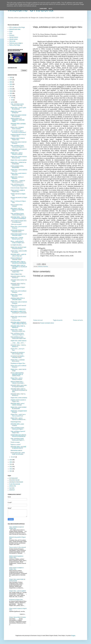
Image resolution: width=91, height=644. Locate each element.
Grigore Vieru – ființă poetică (18, 309)
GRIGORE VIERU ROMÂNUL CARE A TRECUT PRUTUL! (19, 323)
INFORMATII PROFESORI (16, 482)
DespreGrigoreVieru (16, 422)
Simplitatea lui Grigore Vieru (18, 363)
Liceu (11, 33)
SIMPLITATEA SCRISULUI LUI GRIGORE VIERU (19, 235)
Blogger (73, 636)
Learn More (43, 9)
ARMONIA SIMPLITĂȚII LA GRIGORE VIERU (18, 299)
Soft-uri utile (12, 41)
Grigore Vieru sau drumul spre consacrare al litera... (18, 248)
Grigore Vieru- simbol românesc (19, 398)
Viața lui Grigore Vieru (16, 274)
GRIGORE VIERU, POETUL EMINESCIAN (18, 284)
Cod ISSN (12, 488)
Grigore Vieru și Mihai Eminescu (17, 617)
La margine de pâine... (16, 245)
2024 (11, 80)
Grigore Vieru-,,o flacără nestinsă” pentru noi (17, 238)
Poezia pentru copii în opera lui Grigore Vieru (19, 150)
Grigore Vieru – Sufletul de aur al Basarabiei (18, 163)
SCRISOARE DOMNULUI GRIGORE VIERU (17, 231)
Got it (50, 9)
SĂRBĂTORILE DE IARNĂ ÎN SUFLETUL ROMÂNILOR (18, 436)
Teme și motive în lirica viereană (17, 205)
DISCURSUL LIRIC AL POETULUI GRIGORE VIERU (17, 210)
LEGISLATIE (12, 486)
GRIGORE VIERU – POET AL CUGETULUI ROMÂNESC (18, 218)
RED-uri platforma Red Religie (17, 27)
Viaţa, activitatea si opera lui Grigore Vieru (18, 432)
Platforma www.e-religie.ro (16, 43)
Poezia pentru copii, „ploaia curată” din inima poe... (18, 453)
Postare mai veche (78, 320)
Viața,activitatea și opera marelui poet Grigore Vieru (18, 338)
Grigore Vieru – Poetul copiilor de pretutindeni (18, 108)
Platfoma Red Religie (15, 45)
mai (12, 100)
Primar (11, 31)
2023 (11, 82)
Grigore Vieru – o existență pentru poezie (18, 360)
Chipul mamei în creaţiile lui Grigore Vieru (18, 191)
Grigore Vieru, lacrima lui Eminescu (17, 178)
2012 (11, 469)
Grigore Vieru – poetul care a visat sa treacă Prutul (18, 415)
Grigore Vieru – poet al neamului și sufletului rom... (18, 419)
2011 (11, 471)
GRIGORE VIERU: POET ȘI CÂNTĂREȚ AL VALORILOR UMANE (19, 267)
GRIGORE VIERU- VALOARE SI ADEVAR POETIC (18, 447)
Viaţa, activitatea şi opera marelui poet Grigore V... (18, 185)
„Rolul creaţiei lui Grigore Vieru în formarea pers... (19, 221)
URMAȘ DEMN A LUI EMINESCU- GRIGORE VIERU (18, 120)
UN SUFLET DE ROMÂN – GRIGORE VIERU (18, 357)
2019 (11, 91)
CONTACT (12, 490)
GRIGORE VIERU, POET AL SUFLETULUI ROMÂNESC (18, 262)
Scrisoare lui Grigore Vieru (16, 600)
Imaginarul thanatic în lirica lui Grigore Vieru (18, 135)
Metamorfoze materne (16, 450)
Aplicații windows (14, 37)
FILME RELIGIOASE (15, 484)
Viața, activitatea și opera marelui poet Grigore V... (18, 146)
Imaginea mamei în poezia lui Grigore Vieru (18, 401)
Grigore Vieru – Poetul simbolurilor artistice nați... (18, 330)
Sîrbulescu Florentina (43, 266)
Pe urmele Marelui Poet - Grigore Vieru (17, 271)
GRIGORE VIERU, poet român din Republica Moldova (19, 386)
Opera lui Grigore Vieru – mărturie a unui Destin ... (18, 382)
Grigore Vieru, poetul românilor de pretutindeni (19, 408)
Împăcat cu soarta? (16, 445)
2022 (11, 84)
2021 (11, 87)
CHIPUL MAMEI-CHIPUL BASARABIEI (17, 167)
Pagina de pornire (58, 320)
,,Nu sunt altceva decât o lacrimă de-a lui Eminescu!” (18, 132)
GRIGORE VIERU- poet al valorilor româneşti (17, 404)
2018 (11, 93)
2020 (11, 89)
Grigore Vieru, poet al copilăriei (19, 160)
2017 (11, 96)
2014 (11, 464)
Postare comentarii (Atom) (47, 323)
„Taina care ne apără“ (16, 224)
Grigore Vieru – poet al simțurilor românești (17, 154)
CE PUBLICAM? (13, 478)
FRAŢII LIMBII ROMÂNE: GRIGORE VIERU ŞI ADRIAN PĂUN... (17, 374)
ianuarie (13, 457)
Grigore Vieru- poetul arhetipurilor (16, 112)
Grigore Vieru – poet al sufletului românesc (17, 379)
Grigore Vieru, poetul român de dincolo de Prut (19, 157)
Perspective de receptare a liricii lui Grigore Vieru (18, 353)
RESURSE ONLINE (14, 480)
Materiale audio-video (15, 29)
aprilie (13, 102)
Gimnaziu (12, 35)
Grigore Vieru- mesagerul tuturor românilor (17, 128)
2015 (11, 462)
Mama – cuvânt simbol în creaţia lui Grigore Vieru (17, 242)
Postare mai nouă (38, 320)
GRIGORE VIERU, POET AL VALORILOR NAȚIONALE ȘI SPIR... (19, 390)
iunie (12, 98)
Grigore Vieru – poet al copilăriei (17, 591)
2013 (11, 467)
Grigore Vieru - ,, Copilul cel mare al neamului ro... (18, 181)
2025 (11, 78)
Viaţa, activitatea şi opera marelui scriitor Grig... (17, 105)
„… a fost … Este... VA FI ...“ (18, 343)
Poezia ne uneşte (15, 442)
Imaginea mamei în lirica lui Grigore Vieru (18, 139)
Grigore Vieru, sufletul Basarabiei (16, 295)
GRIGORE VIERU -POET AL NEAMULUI (18, 395)
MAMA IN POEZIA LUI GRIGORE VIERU (16, 259)
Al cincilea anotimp (15, 320)
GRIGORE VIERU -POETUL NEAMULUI (18, 277)
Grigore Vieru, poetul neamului (19, 341)
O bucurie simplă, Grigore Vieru (19, 188)
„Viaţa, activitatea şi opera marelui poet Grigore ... (17, 428)
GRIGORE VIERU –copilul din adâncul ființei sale (18, 255)
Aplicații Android (13, 39)
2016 (11, 460)
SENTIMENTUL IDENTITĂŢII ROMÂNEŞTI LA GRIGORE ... (19, 313)
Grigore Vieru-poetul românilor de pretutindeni (18, 116)
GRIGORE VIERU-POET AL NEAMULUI (18, 327)
